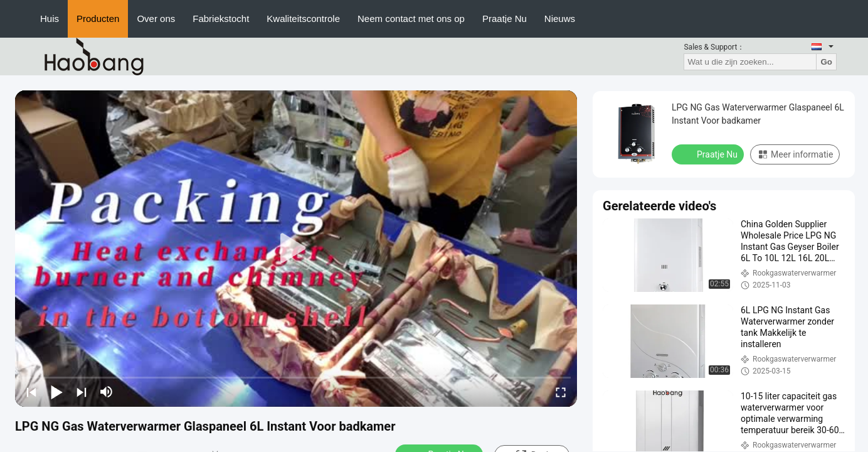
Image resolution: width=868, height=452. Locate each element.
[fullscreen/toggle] (561, 392)
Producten (98, 19)
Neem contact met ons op (411, 19)
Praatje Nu (505, 19)
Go (826, 62)
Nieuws (560, 19)
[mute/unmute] (107, 392)
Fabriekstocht (221, 19)
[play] (296, 249)
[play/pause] (56, 392)
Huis (50, 19)
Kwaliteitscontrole (303, 19)
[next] (82, 392)
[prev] (31, 392)
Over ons (156, 19)
